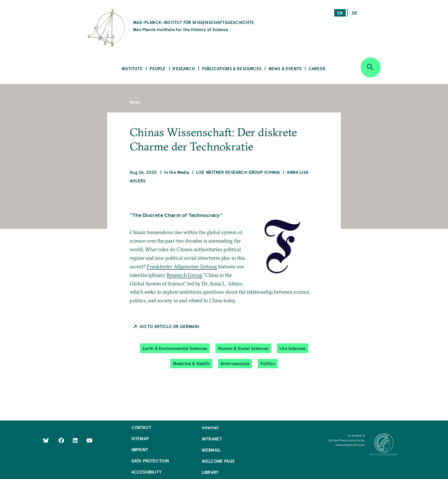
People (157, 68)
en (340, 13)
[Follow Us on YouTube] (89, 440)
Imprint (140, 449)
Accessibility (146, 472)
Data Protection (150, 461)
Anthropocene (235, 363)
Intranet (212, 439)
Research (184, 68)
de (355, 13)
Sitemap (140, 438)
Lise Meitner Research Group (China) (238, 172)
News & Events (285, 68)
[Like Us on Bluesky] (46, 440)
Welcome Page (218, 461)
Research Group (184, 275)
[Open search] (371, 67)
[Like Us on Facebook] (62, 440)
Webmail (211, 450)
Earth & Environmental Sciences (175, 348)
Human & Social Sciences (243, 348)
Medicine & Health (191, 363)
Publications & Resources (232, 68)
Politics (268, 363)
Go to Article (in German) (170, 326)
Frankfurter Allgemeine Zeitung (182, 266)
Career (317, 68)
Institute (132, 68)
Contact (141, 427)
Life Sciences (293, 348)
